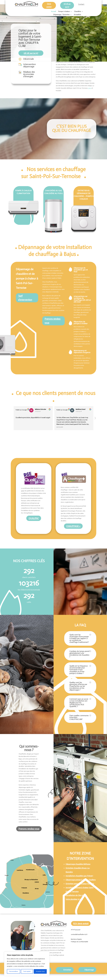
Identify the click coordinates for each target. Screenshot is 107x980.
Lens (90, 88)
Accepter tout (40, 971)
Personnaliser (14, 971)
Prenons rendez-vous (53, 321)
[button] (95, 419)
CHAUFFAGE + (73, 526)
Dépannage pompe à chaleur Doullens (81, 880)
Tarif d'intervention (25, 298)
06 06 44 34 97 (67, 5)
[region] (27, 964)
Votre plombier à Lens (74, 899)
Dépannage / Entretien (61, 15)
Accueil (53, 12)
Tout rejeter (27, 971)
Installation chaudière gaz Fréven (79, 876)
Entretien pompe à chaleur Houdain (80, 884)
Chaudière (78, 12)
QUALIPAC (34, 518)
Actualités (77, 15)
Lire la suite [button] (60, 427)
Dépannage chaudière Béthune (78, 864)
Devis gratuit (49, 5)
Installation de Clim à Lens (76, 895)
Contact (81, 4)
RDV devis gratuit (81, 923)
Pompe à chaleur (64, 12)
